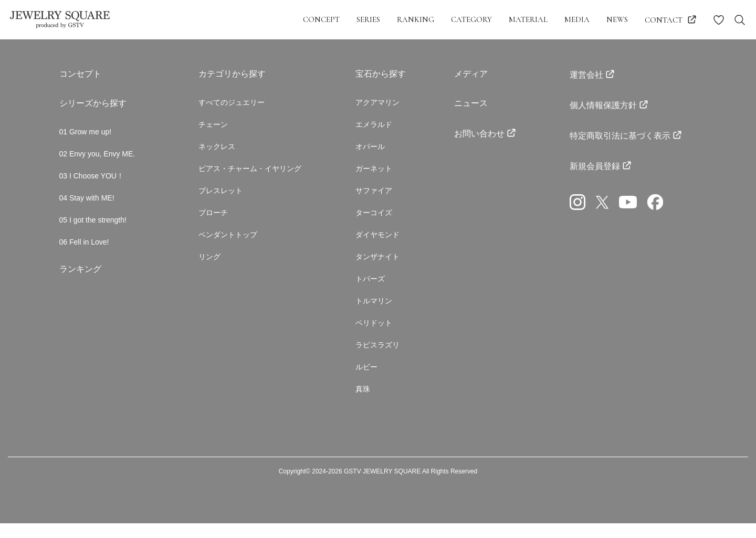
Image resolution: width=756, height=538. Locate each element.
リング (209, 265)
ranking (416, 19)
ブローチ (213, 218)
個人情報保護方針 (603, 105)
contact (664, 20)
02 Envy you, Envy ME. (97, 155)
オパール (370, 149)
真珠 (363, 403)
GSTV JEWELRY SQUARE (382, 486)
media (577, 19)
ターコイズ (374, 218)
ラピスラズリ (377, 357)
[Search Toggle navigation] (740, 20)
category (471, 19)
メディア (471, 74)
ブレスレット (220, 195)
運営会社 (586, 75)
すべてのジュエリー (232, 103)
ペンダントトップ (228, 241)
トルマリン (374, 311)
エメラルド (374, 126)
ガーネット (374, 172)
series (368, 19)
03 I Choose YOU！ (92, 178)
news (617, 19)
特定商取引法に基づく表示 (620, 136)
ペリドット (374, 334)
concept (321, 19)
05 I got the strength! (93, 225)
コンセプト (80, 74)
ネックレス (217, 149)
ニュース (471, 103)
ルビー (366, 380)
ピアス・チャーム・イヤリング (250, 172)
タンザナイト (377, 265)
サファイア (374, 195)
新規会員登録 (595, 166)
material (528, 19)
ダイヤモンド (377, 241)
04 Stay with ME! (87, 202)
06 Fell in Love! (84, 248)
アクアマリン (377, 103)
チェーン (213, 126)
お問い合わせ (479, 134)
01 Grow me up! (86, 132)
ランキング (80, 275)
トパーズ (370, 288)
